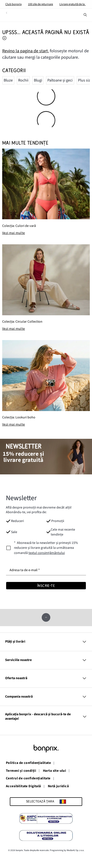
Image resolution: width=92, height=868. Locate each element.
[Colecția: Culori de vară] (46, 184)
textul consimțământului (47, 553)
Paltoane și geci (60, 80)
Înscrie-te (46, 586)
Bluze (8, 80)
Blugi (38, 80)
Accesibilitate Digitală (23, 786)
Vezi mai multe (14, 233)
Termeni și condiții (21, 771)
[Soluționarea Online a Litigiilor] (46, 836)
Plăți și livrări (46, 642)
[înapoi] (7, 13)
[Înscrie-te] (46, 586)
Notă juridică (58, 786)
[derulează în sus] (46, 617)
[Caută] (85, 15)
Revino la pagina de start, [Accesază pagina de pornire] (26, 51)
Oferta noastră (46, 678)
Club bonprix (13, 4)
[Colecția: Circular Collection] (46, 280)
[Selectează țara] (46, 802)
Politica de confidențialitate (28, 763)
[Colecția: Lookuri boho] (46, 376)
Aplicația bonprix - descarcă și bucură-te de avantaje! (46, 716)
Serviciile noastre (46, 660)
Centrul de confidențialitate (28, 779)
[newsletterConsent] (46, 548)
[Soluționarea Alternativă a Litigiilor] (46, 819)
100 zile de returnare (40, 4)
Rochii (23, 80)
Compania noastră (46, 697)
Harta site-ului (54, 771)
